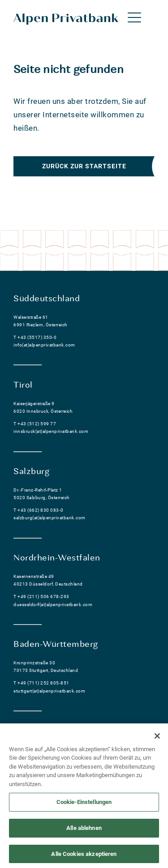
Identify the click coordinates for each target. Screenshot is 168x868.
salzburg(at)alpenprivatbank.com (50, 518)
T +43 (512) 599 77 (35, 424)
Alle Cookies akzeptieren (84, 856)
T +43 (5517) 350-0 (35, 337)
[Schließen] (157, 738)
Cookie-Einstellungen (84, 805)
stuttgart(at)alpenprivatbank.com (49, 691)
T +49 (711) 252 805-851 (41, 683)
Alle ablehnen (84, 830)
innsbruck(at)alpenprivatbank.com (51, 431)
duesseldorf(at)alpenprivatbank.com (53, 605)
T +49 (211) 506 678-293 (41, 596)
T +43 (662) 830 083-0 (39, 510)
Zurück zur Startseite (84, 166)
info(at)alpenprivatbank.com (44, 345)
